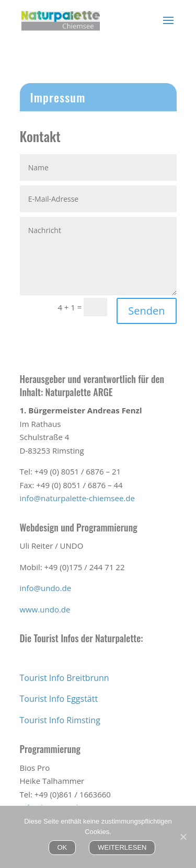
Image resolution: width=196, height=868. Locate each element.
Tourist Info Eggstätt (59, 699)
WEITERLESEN (122, 847)
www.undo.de (45, 609)
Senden (146, 311)
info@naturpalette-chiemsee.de (77, 498)
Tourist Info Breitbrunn (65, 678)
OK (62, 847)
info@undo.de (46, 588)
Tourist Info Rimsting (60, 720)
